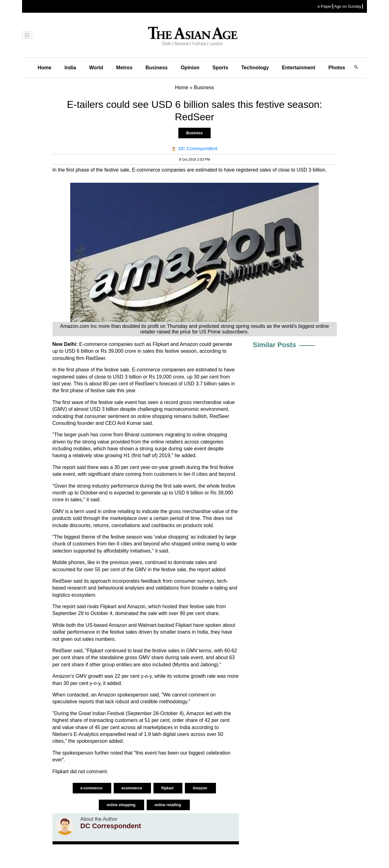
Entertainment (299, 68)
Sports (220, 68)
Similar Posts (275, 345)
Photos (337, 68)
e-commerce (92, 788)
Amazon (200, 788)
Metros (124, 68)
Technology (255, 68)
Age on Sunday (348, 6)
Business (156, 68)
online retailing (168, 805)
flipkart (168, 788)
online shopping (121, 805)
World (96, 68)
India (70, 68)
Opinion (190, 68)
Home (44, 68)
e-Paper (325, 6)
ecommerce (132, 788)
